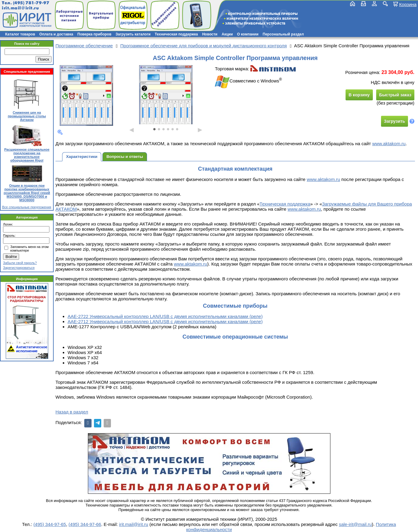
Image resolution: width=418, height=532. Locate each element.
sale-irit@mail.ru (355, 524)
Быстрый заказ (395, 95)
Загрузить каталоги (133, 34)
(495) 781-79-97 (31, 3)
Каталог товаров (20, 34)
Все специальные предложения (27, 207)
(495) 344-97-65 (50, 524)
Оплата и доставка (56, 34)
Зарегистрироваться (19, 268)
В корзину (359, 95)
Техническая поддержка (176, 34)
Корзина (408, 4)
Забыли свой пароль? (20, 263)
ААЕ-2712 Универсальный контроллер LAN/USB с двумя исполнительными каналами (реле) (165, 321)
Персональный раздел (283, 34)
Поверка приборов (94, 34)
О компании (248, 34)
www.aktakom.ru (389, 144)
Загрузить (395, 121)
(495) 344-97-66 (85, 524)
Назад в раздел (72, 412)
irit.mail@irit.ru (20, 8)
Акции (227, 34)
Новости (210, 34)
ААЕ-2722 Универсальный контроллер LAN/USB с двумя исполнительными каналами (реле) (165, 316)
